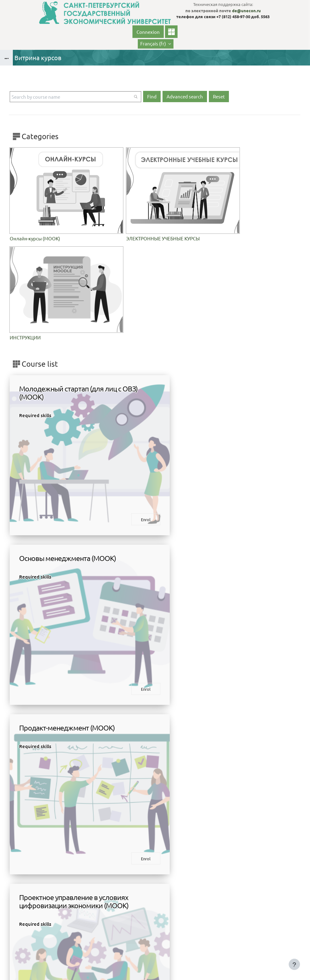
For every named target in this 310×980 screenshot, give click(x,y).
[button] (156, 44)
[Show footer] (294, 964)
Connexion (148, 32)
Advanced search (185, 96)
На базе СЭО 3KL (293, 958)
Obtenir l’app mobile (155, 967)
